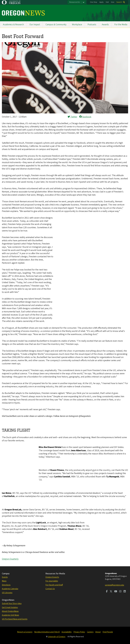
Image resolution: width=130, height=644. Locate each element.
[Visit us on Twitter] (111, 592)
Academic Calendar (10, 589)
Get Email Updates (10, 607)
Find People (108, 632)
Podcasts (92, 25)
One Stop (94, 2)
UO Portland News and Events (15, 619)
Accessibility (67, 632)
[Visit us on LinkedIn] (125, 592)
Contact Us (50, 589)
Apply (101, 2)
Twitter (72, 117)
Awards (105, 25)
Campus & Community (56, 25)
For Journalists (52, 581)
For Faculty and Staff (54, 585)
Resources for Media (55, 574)
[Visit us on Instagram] (120, 592)
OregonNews (8, 600)
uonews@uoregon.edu (115, 585)
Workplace (77, 25)
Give (113, 2)
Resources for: (75, 2)
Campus (6, 574)
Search (119, 2)
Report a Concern (25, 632)
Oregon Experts (52, 577)
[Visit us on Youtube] (116, 592)
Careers (90, 632)
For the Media (121, 25)
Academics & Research (13, 25)
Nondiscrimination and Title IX (47, 632)
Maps (4, 581)
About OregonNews (10, 611)
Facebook (85, 117)
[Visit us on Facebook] (107, 592)
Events (5, 577)
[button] (65, 113)
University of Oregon (57, 637)
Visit (107, 2)
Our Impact (35, 25)
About (98, 632)
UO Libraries (7, 593)
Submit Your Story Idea (12, 603)
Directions (6, 585)
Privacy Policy (79, 632)
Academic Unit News (10, 615)
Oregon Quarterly (10, 559)
